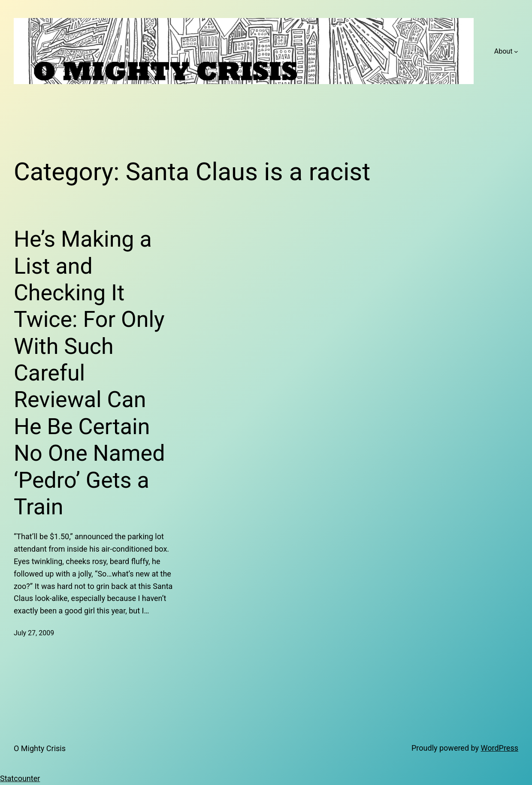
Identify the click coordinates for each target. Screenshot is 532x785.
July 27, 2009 (34, 633)
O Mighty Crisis (40, 748)
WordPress (500, 748)
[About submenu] (516, 51)
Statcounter (20, 778)
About (503, 51)
